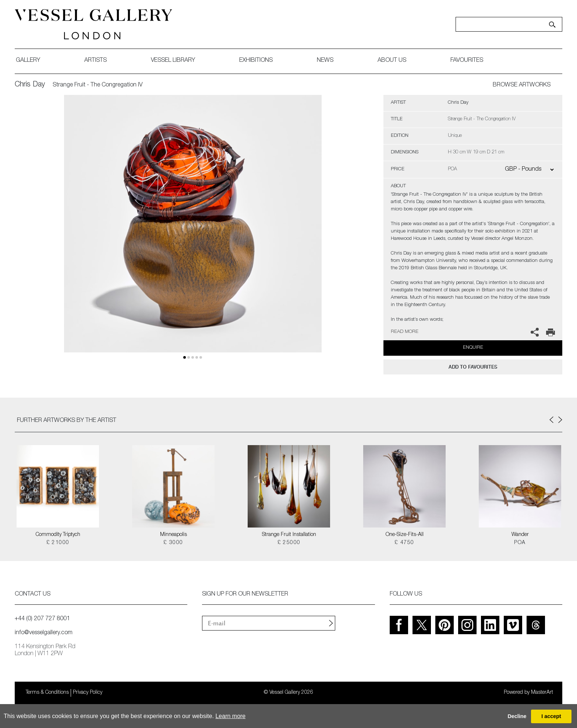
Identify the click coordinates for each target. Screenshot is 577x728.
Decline (517, 716)
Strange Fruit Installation (289, 535)
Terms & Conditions (47, 693)
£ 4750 (404, 543)
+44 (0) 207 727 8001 (42, 619)
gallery (28, 61)
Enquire (473, 348)
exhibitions (256, 61)
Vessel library (173, 61)
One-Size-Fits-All (405, 535)
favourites (467, 61)
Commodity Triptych (58, 535)
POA (520, 543)
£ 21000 (58, 543)
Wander (520, 535)
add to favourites (473, 367)
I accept (551, 716)
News (325, 61)
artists (95, 61)
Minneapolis (174, 535)
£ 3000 (173, 543)
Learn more (230, 716)
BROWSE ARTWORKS (522, 85)
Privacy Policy (88, 693)
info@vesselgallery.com (44, 633)
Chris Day (30, 85)
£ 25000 (289, 543)
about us (392, 61)
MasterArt (542, 693)
